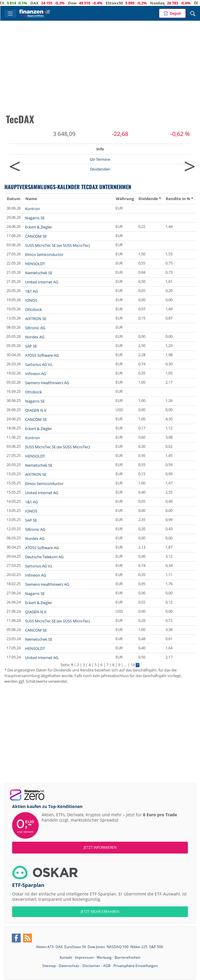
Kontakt (66, 957)
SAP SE (31, 346)
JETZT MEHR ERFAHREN (100, 912)
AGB (107, 966)
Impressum (84, 957)
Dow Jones (96, 947)
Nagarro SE (35, 218)
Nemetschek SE (39, 273)
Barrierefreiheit (127, 957)
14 (133, 665)
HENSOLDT (35, 264)
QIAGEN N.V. (36, 410)
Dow (89, 3)
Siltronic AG (35, 328)
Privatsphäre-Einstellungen (136, 966)
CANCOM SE (36, 236)
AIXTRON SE (36, 319)
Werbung (104, 957)
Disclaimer (91, 966)
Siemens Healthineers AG (47, 383)
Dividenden (100, 169)
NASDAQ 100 (118, 947)
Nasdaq (174, 3)
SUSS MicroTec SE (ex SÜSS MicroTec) (57, 245)
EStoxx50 (131, 3)
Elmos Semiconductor (44, 254)
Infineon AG (36, 374)
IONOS (31, 300)
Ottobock (34, 309)
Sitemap (49, 966)
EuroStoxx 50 (75, 947)
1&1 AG (31, 291)
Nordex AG (35, 337)
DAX (52, 3)
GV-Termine (100, 159)
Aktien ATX (45, 947)
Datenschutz (69, 966)
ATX (18, 3)
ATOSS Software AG (42, 355)
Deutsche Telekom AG (44, 557)
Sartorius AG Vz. (39, 364)
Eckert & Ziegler (39, 227)
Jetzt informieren (100, 847)
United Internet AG (42, 282)
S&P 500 (156, 947)
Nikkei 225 (139, 947)
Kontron (32, 209)
